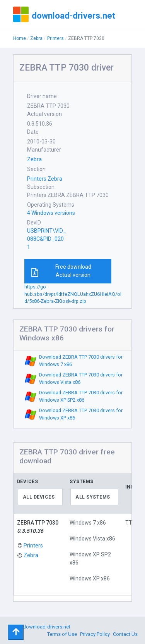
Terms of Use (62, 634)
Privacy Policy (95, 634)
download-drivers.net (73, 16)
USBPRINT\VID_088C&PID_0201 (47, 239)
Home (20, 38)
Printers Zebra (45, 179)
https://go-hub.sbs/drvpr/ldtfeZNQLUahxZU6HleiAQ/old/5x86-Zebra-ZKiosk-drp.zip (73, 294)
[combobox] (40, 497)
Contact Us (125, 634)
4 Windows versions (51, 213)
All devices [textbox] (39, 497)
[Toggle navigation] (16, 632)
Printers (55, 38)
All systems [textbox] (93, 497)
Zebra (36, 38)
